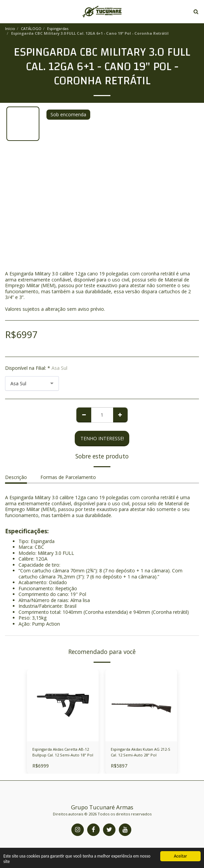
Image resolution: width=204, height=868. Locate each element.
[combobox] (32, 383)
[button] (7, 11)
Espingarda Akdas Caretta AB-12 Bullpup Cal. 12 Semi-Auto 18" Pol (63, 752)
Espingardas (58, 28)
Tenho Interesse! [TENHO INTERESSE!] (102, 438)
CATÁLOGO (31, 28)
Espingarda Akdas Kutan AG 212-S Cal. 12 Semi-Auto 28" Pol (141, 752)
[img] (141, 705)
